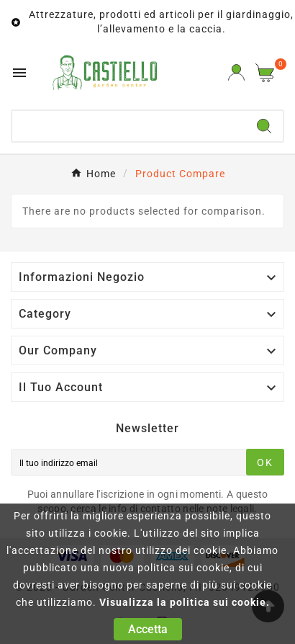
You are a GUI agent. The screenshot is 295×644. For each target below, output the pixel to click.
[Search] (264, 126)
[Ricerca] (129, 126)
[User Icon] (236, 72)
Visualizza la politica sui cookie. (185, 602)
